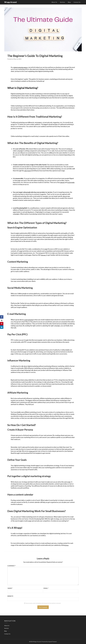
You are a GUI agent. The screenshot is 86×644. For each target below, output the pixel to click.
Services (63, 2)
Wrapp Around (10, 2)
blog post (32, 451)
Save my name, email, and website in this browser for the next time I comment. (43, 603)
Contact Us (77, 2)
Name (10, 588)
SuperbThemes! (53, 642)
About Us (54, 2)
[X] (2, 320)
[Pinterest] (2, 324)
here (67, 545)
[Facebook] (2, 317)
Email (46, 588)
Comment (12, 566)
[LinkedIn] (2, 327)
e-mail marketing (29, 320)
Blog (69, 2)
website (62, 182)
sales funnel (28, 171)
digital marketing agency (21, 67)
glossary (44, 255)
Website (10, 596)
